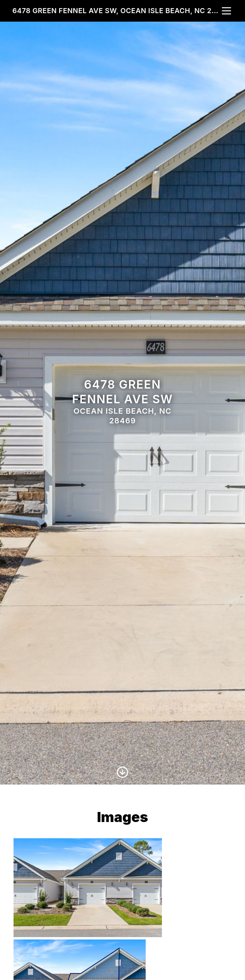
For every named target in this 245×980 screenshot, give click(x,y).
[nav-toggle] (226, 11)
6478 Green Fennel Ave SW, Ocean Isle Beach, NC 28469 (116, 11)
